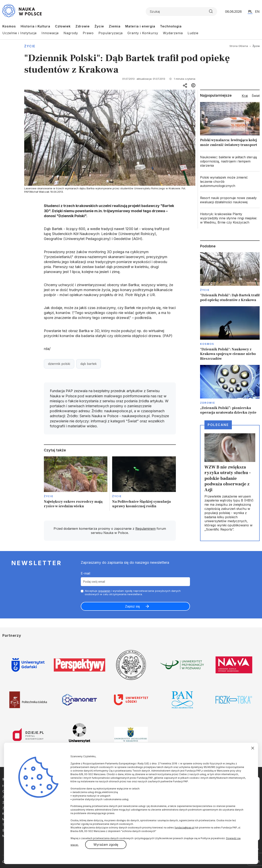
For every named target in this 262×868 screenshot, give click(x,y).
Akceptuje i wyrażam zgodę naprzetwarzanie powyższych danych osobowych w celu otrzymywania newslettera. (133, 592)
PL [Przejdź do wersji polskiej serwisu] (250, 11)
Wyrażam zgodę (106, 845)
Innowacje (50, 33)
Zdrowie (83, 26)
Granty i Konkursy (143, 33)
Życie (99, 26)
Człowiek (63, 26)
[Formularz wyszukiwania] (181, 12)
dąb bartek (89, 364)
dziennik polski (59, 364)
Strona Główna (239, 46)
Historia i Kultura (35, 26)
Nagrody (71, 33)
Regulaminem (145, 529)
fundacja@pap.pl (184, 828)
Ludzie (193, 33)
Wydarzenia (173, 33)
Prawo (88, 33)
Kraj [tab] (245, 96)
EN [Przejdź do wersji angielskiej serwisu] (257, 12)
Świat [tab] (256, 96)
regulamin (104, 591)
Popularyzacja (111, 33)
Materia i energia (140, 26)
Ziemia (115, 26)
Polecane (218, 425)
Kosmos (9, 26)
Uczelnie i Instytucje (20, 33)
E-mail (85, 573)
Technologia (171, 26)
